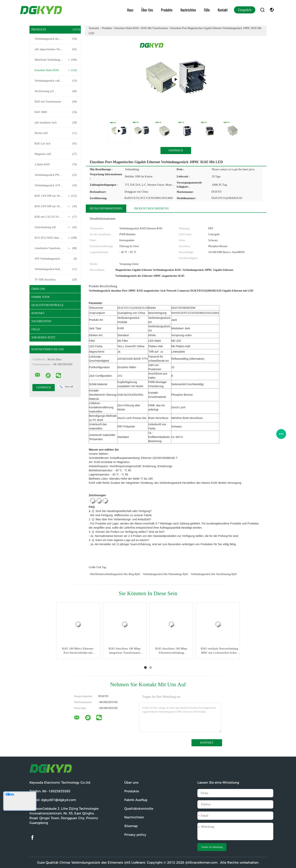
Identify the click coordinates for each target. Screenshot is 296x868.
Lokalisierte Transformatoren (56, 248)
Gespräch (245, 10)
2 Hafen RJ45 (56, 165)
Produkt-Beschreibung (152, 209)
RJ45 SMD (56, 112)
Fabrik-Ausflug (136, 800)
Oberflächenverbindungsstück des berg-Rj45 (115, 574)
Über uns (147, 10)
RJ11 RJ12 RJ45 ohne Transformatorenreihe (56, 238)
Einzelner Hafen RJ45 (56, 70)
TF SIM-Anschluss (56, 280)
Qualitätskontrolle (48, 305)
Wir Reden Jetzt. (44, 338)
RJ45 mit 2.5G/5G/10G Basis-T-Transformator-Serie (56, 217)
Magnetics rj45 (56, 154)
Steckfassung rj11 (56, 91)
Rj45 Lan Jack (56, 144)
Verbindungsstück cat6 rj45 (56, 81)
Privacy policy (135, 835)
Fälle (207, 10)
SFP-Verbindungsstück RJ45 (56, 259)
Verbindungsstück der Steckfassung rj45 (214, 574)
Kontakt (223, 10)
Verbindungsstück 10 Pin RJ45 (56, 185)
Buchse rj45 (56, 133)
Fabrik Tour (40, 297)
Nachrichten (188, 10)
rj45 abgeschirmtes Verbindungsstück (56, 49)
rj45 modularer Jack (56, 123)
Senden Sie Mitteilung (212, 847)
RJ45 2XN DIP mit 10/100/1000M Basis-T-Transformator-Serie (56, 206)
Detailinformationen (106, 209)
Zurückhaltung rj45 (56, 227)
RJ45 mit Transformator (56, 102)
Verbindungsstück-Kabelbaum (56, 269)
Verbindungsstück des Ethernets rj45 (56, 39)
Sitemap (131, 826)
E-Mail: (53, 800)
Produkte (167, 10)
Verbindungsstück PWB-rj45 (56, 175)
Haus (130, 10)
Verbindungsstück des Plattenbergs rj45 (165, 574)
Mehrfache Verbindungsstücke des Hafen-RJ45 (56, 60)
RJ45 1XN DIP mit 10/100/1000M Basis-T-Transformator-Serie (56, 196)
